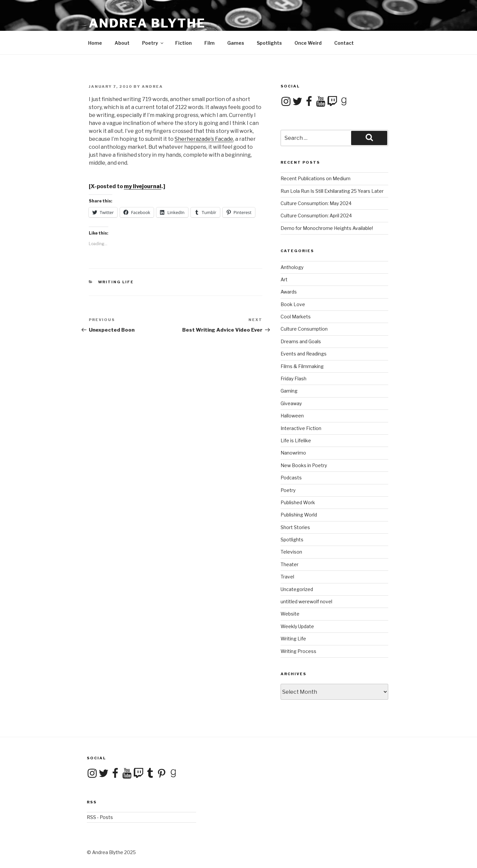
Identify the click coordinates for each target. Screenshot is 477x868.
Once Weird (308, 43)
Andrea (152, 86)
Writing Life (116, 282)
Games (236, 43)
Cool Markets (296, 317)
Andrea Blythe (147, 23)
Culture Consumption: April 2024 (316, 216)
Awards (289, 292)
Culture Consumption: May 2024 (316, 203)
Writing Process (298, 651)
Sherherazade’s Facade (204, 139)
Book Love (293, 304)
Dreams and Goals (301, 341)
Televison (291, 552)
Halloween (292, 416)
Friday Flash (293, 379)
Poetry (153, 43)
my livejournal (143, 186)
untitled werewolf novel (306, 601)
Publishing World (299, 515)
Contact (344, 43)
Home (95, 43)
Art (284, 279)
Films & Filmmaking (302, 366)
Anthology (292, 267)
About (122, 43)
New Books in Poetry (304, 465)
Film (210, 43)
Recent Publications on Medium (316, 178)
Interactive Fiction (301, 428)
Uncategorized (297, 589)
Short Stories (295, 527)
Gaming (289, 391)
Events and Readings (304, 354)
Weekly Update (297, 626)
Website (290, 614)
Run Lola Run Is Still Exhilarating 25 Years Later (332, 191)
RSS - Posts (100, 817)
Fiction (184, 43)
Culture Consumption (304, 329)
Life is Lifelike (296, 440)
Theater (290, 564)
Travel (287, 577)
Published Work (298, 502)
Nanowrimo (293, 453)
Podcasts (291, 478)
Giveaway (291, 403)
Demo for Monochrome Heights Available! (327, 228)
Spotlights (269, 43)
